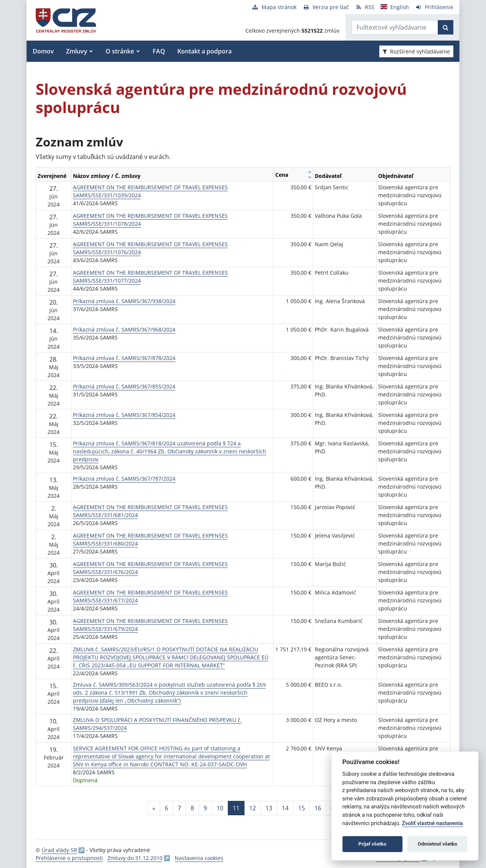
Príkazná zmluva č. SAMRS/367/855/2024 (124, 386)
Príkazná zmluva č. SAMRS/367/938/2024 (124, 301)
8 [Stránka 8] (192, 808)
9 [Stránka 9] (205, 808)
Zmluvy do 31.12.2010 (135, 858)
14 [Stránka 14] (285, 808)
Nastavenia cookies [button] (199, 858)
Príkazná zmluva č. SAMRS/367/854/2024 (124, 415)
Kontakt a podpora (204, 51)
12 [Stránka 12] (252, 808)
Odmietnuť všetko (437, 844)
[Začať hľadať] (446, 27)
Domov (43, 51)
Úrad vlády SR (59, 850)
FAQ (159, 51)
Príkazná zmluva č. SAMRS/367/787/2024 (124, 479)
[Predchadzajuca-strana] (154, 808)
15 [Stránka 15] (301, 808)
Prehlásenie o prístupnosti (69, 858)
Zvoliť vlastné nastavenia (432, 823)
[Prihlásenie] (434, 7)
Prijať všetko (372, 844)
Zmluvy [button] (77, 51)
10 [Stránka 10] (220, 808)
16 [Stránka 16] (318, 808)
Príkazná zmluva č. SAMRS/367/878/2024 (124, 358)
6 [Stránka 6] (166, 808)
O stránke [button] (120, 51)
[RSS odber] (365, 7)
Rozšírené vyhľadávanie (416, 51)
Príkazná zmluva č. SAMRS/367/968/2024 (124, 329)
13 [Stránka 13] (269, 808)
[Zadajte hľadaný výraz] (395, 27)
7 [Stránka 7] (179, 808)
